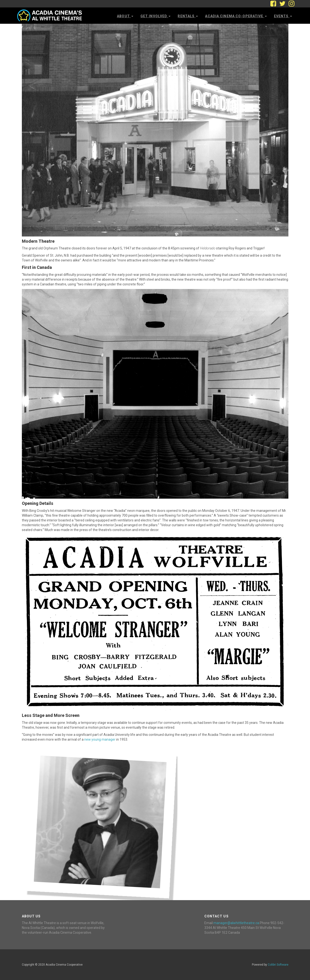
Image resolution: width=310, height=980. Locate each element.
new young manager (100, 739)
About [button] (125, 16)
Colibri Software (278, 965)
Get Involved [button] (156, 16)
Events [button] (283, 16)
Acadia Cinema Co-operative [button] (236, 16)
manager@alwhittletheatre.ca (236, 923)
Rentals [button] (188, 16)
